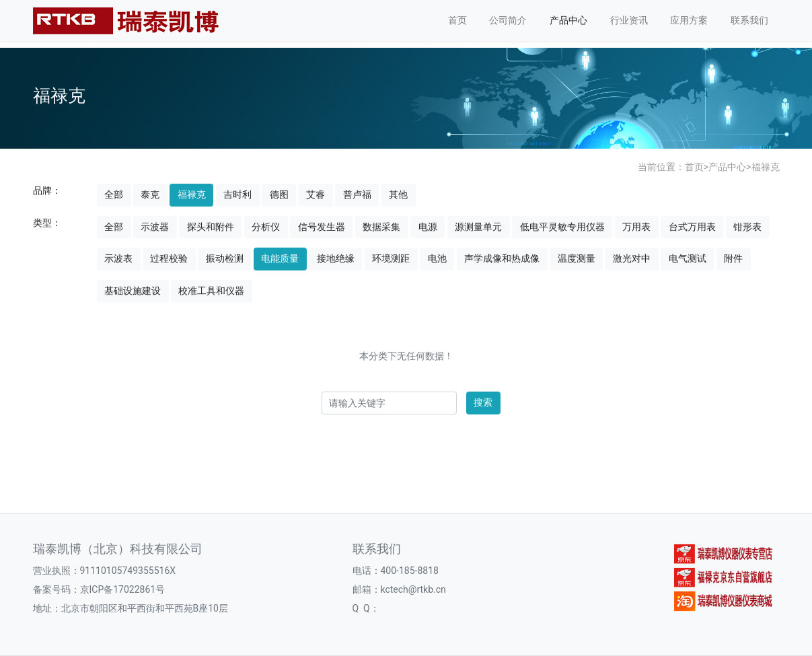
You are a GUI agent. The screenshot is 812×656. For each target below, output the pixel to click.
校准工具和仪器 (211, 291)
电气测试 (688, 258)
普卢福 (357, 194)
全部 (114, 194)
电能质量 (280, 258)
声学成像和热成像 (502, 258)
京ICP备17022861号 (123, 589)
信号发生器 (322, 227)
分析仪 (266, 227)
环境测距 (391, 258)
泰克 (150, 194)
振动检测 (225, 258)
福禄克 (766, 167)
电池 (437, 258)
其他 (398, 194)
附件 (733, 258)
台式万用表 (692, 227)
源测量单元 (478, 227)
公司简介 (508, 20)
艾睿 (316, 194)
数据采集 (381, 227)
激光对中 (632, 258)
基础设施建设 (133, 291)
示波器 (155, 227)
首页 (457, 20)
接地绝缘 (336, 258)
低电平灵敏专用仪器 (562, 227)
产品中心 (568, 20)
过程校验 (169, 258)
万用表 (636, 227)
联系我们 (749, 20)
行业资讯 (629, 20)
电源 (428, 227)
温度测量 (577, 258)
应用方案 (689, 20)
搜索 (483, 402)
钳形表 (747, 227)
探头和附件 (211, 227)
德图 (279, 194)
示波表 (118, 258)
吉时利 (237, 194)
